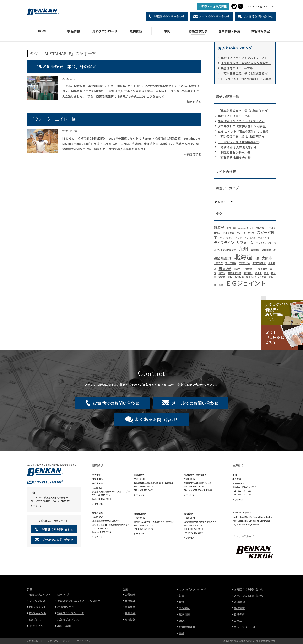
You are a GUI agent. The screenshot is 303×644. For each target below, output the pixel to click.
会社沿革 (130, 613)
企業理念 (130, 594)
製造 (182, 602)
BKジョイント (38, 607)
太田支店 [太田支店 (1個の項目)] (218, 263)
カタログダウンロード (193, 589)
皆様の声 (239, 614)
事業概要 (130, 607)
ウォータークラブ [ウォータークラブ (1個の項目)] (245, 233)
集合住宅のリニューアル (237, 68)
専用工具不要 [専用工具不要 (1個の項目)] (259, 263)
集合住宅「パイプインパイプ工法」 (244, 58)
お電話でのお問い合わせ (249, 589)
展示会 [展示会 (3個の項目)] (225, 268)
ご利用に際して (35, 641)
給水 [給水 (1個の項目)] (266, 273)
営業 (182, 595)
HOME (42, 31)
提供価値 (136, 31)
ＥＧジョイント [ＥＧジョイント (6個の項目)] (246, 283)
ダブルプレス (37, 601)
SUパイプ (63, 594)
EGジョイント (38, 613)
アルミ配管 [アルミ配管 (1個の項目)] (229, 233)
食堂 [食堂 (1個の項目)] (221, 285)
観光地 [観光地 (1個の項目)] (222, 277)
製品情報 (74, 31)
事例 (167, 31)
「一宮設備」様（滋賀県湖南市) (239, 142)
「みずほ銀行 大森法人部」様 (237, 147)
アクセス (38, 506)
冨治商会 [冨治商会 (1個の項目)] (266, 250)
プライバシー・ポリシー (60, 641)
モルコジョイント (40, 594)
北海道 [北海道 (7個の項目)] (243, 257)
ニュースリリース (245, 627)
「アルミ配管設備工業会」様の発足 (63, 66)
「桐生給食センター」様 (234, 152)
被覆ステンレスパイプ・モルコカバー (80, 601)
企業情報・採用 (229, 31)
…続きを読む (193, 102)
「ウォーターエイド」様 (53, 119)
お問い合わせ (156, 419)
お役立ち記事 (198, 31)
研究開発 (184, 608)
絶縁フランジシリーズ (71, 613)
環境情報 (130, 620)
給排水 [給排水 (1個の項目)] (258, 273)
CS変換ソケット (67, 607)
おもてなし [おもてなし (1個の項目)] (261, 228)
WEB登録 (240, 602)
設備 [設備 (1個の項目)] (230, 277)
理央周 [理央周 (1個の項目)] (222, 273)
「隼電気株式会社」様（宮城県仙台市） (244, 111)
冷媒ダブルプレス (68, 620)
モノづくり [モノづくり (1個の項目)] (250, 238)
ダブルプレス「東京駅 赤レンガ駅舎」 (246, 63)
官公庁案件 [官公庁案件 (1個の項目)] (231, 263)
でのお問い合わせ (116, 403)
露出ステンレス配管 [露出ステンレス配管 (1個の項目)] (256, 277)
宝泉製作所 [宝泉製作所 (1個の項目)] (244, 263)
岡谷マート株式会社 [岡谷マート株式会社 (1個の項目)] (244, 269)
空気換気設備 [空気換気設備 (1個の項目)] (234, 273)
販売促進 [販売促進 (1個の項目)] (239, 277)
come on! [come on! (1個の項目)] (243, 228)
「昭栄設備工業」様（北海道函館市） (246, 73)
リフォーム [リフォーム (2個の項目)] (245, 243)
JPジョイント (38, 626)
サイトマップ (83, 641)
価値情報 (239, 608)
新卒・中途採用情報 (214, 6)
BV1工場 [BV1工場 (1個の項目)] (231, 228)
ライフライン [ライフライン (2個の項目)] (224, 243)
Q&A (182, 621)
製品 (30, 589)
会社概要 (130, 601)
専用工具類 (64, 626)
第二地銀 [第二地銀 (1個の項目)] (248, 273)
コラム (238, 621)
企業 (125, 589)
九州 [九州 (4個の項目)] (243, 249)
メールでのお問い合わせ (249, 595)
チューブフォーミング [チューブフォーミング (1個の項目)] (231, 238)
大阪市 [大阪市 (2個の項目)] (267, 258)
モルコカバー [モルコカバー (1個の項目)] (265, 238)
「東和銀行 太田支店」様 (234, 158)
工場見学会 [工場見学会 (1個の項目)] (262, 269)
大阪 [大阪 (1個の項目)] (257, 258)
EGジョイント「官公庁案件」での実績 (246, 79)
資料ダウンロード (105, 31)
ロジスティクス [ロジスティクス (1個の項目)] (264, 243)
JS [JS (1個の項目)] (252, 228)
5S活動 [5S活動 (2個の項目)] (219, 227)
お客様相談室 (260, 31)
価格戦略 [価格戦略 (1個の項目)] (255, 250)
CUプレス (35, 620)
